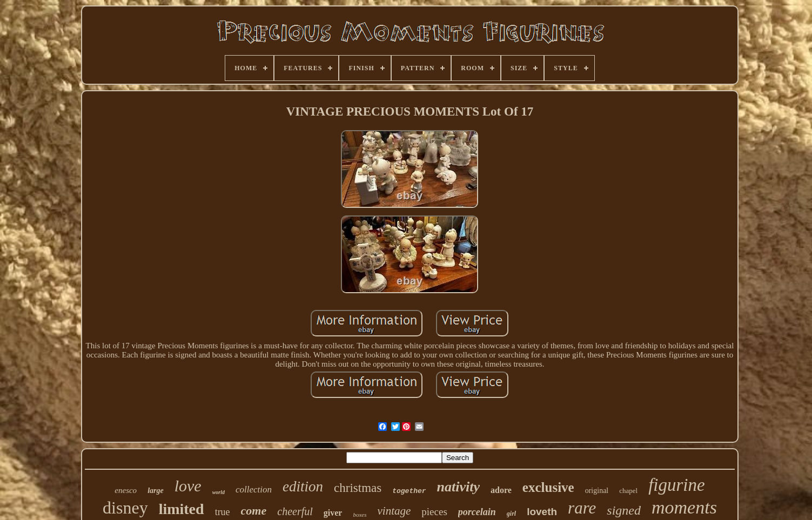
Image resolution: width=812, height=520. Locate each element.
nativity (458, 487)
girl (511, 514)
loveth (542, 512)
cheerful (295, 511)
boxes (360, 515)
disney (125, 508)
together (409, 491)
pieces (434, 512)
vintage (394, 511)
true (223, 512)
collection (254, 489)
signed (624, 510)
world (219, 492)
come (254, 511)
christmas (358, 488)
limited (182, 509)
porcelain (477, 512)
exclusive (548, 487)
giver (333, 513)
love (188, 486)
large (156, 491)
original (597, 491)
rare (582, 508)
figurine (677, 485)
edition (303, 487)
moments (684, 507)
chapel (628, 491)
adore (501, 490)
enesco (126, 490)
